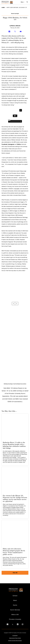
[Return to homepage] (8, 3)
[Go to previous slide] (13, 304)
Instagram (11, 144)
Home (3, 7)
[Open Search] (27, 2)
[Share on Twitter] (15, 31)
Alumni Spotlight (15, 14)
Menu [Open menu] (23, 2)
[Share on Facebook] (9, 31)
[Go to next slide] (17, 304)
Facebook (4, 144)
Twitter (19, 144)
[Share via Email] (21, 31)
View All (15, 573)
